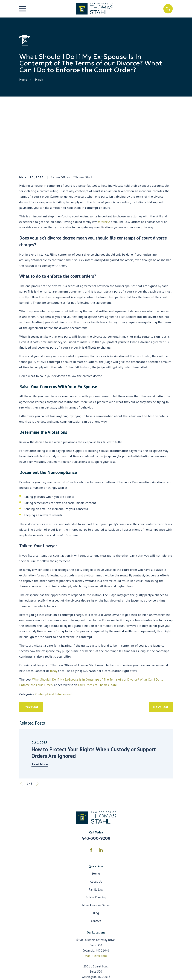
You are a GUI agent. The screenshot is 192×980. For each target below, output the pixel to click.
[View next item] (37, 724)
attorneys (104, 162)
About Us (96, 821)
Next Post (161, 647)
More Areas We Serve (96, 845)
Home (96, 813)
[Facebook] (91, 790)
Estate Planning (96, 837)
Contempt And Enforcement (54, 634)
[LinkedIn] (101, 790)
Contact (96, 861)
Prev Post (31, 647)
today (53, 611)
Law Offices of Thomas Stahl (97, 625)
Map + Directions (96, 896)
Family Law (96, 829)
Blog (96, 853)
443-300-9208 (96, 778)
